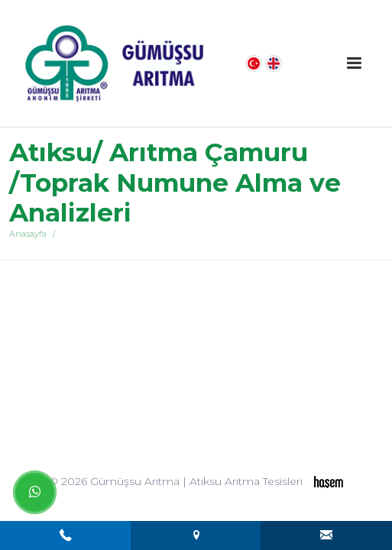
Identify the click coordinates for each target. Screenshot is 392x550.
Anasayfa (28, 234)
